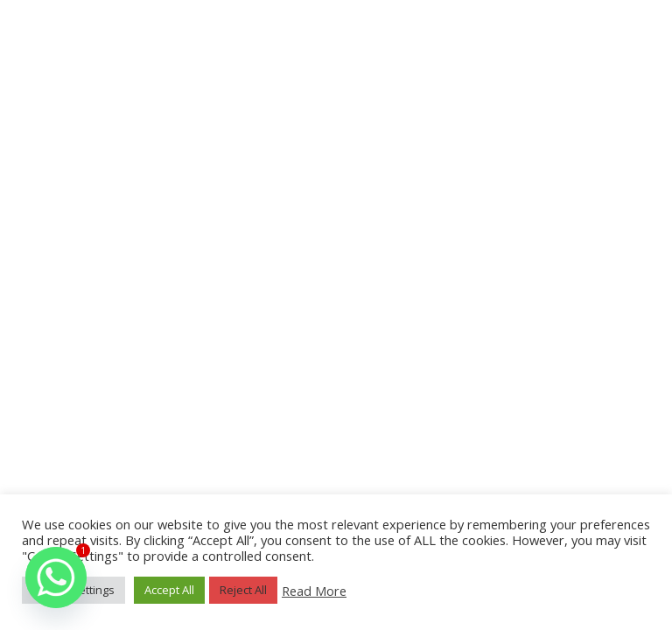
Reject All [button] (243, 590)
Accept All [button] (169, 590)
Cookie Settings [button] (73, 590)
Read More (314, 591)
